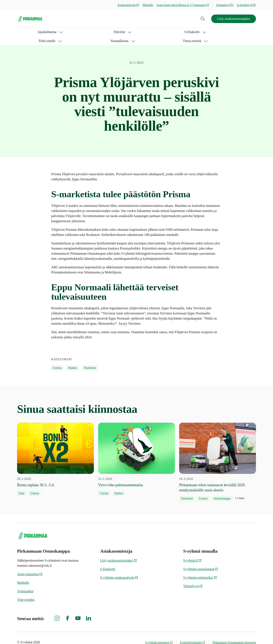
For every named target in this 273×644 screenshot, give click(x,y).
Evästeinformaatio (193, 633)
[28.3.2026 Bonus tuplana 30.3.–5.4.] (55, 450)
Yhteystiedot (26, 591)
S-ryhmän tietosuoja (159, 633)
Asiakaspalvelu (128, 5)
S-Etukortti (80, 32)
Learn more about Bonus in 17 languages (183, 5)
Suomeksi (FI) (225, 5)
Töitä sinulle (109, 32)
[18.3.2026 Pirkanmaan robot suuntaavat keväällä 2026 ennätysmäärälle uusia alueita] (218, 453)
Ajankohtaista (27, 32)
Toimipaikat (25, 582)
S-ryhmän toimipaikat (200, 569)
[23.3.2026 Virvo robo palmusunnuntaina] (136, 450)
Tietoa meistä (171, 32)
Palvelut (54, 32)
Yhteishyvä (193, 577)
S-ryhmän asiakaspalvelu (119, 569)
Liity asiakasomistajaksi (234, 19)
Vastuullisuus (140, 32)
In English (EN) (246, 5)
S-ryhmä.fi (192, 551)
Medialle (148, 5)
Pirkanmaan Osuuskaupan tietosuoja (234, 633)
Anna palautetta (30, 565)
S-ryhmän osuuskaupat (201, 560)
